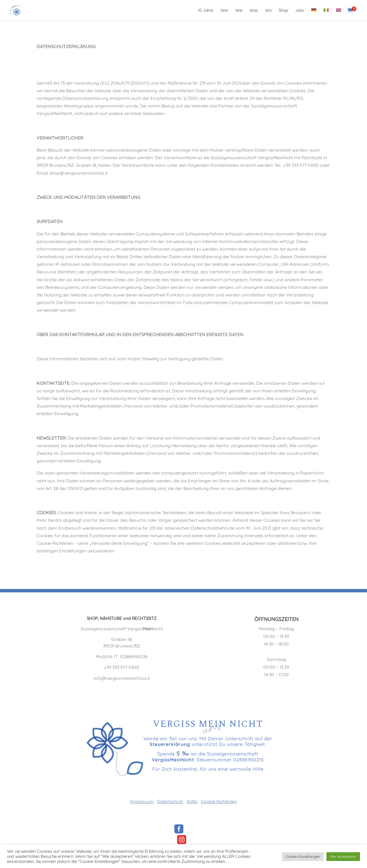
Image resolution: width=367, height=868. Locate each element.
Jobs (300, 11)
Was (254, 11)
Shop (283, 11)
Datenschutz (170, 801)
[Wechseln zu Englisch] (339, 15)
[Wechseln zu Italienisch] (326, 15)
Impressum (142, 801)
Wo (268, 11)
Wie (239, 11)
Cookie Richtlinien (219, 801)
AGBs (192, 801)
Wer (224, 11)
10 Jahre (206, 11)
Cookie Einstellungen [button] (303, 856)
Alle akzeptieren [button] (343, 856)
